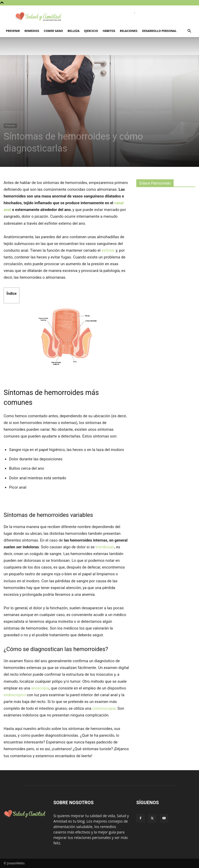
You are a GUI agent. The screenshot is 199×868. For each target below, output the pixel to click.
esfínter (108, 250)
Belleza (74, 31)
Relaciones (129, 31)
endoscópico (15, 695)
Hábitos (109, 31)
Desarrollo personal (159, 31)
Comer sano (53, 31)
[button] (189, 31)
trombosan (105, 547)
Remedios (32, 31)
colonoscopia (104, 708)
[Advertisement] (168, 231)
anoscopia (40, 688)
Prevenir (13, 31)
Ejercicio (91, 31)
